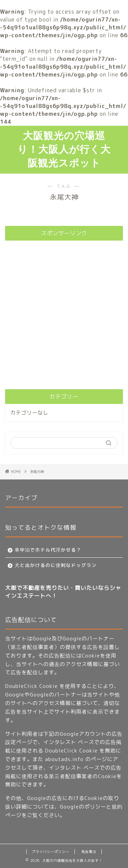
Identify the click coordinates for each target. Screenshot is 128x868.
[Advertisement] (64, 310)
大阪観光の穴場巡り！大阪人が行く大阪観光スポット (64, 149)
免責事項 (89, 852)
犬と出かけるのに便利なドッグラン (56, 565)
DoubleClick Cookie (31, 686)
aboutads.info (64, 759)
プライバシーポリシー (51, 852)
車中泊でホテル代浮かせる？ (48, 550)
